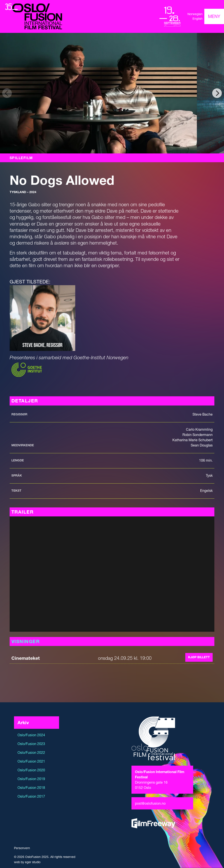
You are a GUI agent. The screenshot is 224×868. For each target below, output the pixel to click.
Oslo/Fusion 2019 (31, 779)
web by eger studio (27, 862)
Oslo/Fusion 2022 (31, 752)
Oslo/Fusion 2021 (31, 761)
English (198, 19)
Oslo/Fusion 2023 (31, 744)
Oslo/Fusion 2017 (31, 796)
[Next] (217, 93)
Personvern (22, 848)
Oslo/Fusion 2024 (31, 735)
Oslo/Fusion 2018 (31, 788)
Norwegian (195, 14)
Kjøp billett (199, 657)
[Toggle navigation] (214, 16)
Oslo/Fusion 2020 (31, 770)
